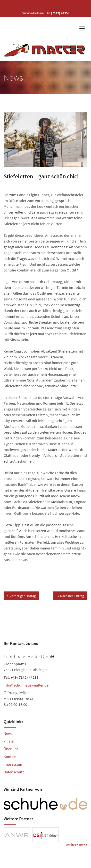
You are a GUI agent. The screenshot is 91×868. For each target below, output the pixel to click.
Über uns (11, 749)
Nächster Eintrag (71, 596)
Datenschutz (14, 772)
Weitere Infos (77, 845)
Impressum (13, 764)
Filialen (10, 741)
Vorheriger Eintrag (21, 596)
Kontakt (10, 757)
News (8, 733)
